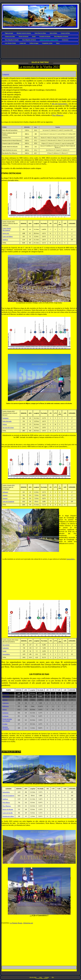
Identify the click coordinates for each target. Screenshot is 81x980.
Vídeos (58, 43)
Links (40, 977)
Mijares (5, 424)
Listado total (23, 43)
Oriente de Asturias (24, 37)
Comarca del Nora (65, 33)
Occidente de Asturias (45, 37)
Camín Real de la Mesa (40, 33)
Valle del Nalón (53, 33)
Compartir (6, 74)
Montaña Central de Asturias (24, 33)
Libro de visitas (33, 977)
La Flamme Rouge (16, 923)
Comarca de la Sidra (10, 37)
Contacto (47, 977)
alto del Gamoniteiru (60, 104)
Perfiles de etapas (34, 43)
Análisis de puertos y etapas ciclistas (49, 40)
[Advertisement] (41, 51)
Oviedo (34, 37)
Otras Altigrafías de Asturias (61, 37)
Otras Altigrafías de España (12, 40)
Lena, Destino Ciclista (10, 43)
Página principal (9, 33)
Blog (53, 977)
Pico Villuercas (58, 115)
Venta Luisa (6, 693)
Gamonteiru (71, 559)
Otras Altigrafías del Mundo (29, 40)
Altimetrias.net (28, 923)
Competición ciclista (47, 43)
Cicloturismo (65, 40)
